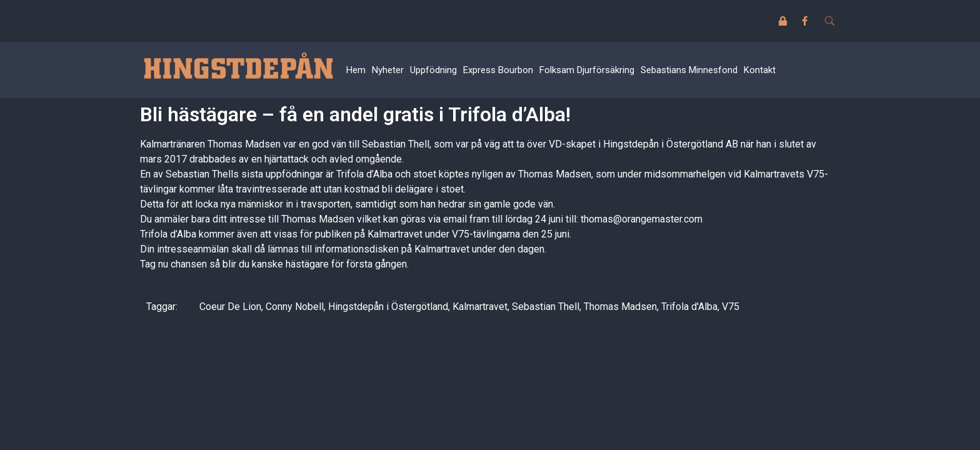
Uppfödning (433, 70)
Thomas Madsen (620, 307)
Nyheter (388, 70)
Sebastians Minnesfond (689, 70)
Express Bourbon (498, 70)
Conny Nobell (295, 307)
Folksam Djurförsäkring (587, 70)
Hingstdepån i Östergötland (388, 307)
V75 (731, 307)
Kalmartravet (480, 307)
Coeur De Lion (230, 307)
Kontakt (760, 70)
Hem (356, 70)
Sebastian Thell (546, 307)
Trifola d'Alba (689, 307)
